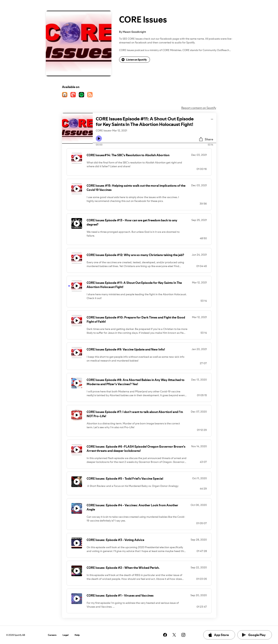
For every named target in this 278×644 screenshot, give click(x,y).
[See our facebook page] (165, 635)
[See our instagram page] (183, 635)
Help (77, 635)
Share (206, 139)
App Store (218, 635)
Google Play (254, 635)
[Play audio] (212, 119)
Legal (66, 635)
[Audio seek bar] (154, 143)
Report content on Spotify (199, 108)
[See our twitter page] (174, 635)
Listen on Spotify (134, 60)
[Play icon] (99, 138)
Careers (52, 635)
